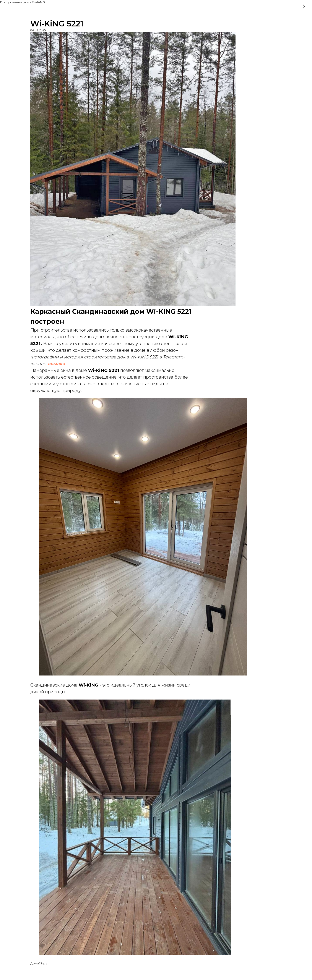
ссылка (56, 364)
